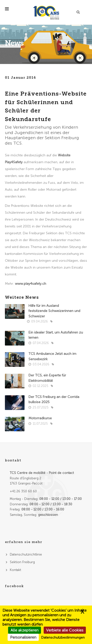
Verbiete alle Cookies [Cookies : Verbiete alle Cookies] (65, 630)
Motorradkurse (40, 418)
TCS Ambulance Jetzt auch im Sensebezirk (52, 356)
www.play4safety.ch (31, 284)
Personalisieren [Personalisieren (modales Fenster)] (23, 637)
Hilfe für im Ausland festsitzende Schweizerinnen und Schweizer (54, 311)
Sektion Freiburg (22, 562)
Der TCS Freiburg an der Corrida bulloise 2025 (54, 400)
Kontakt (15, 570)
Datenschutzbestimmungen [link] (63, 638)
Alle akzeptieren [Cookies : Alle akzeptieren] (25, 630)
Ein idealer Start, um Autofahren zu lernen (56, 335)
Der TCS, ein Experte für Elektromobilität (47, 378)
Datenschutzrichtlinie (26, 554)
